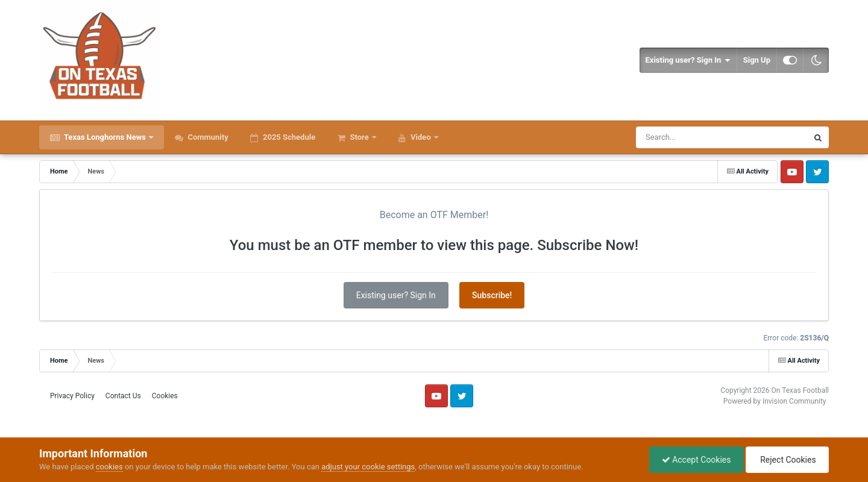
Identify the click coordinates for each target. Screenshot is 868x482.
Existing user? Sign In (688, 60)
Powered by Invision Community (775, 401)
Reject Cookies (787, 460)
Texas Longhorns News (105, 137)
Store (359, 137)
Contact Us (123, 396)
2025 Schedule (288, 137)
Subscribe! (492, 295)
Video (421, 137)
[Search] (691, 137)
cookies (109, 467)
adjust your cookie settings (368, 467)
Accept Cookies (697, 460)
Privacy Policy (72, 396)
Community (207, 137)
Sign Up (757, 60)
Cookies (165, 396)
